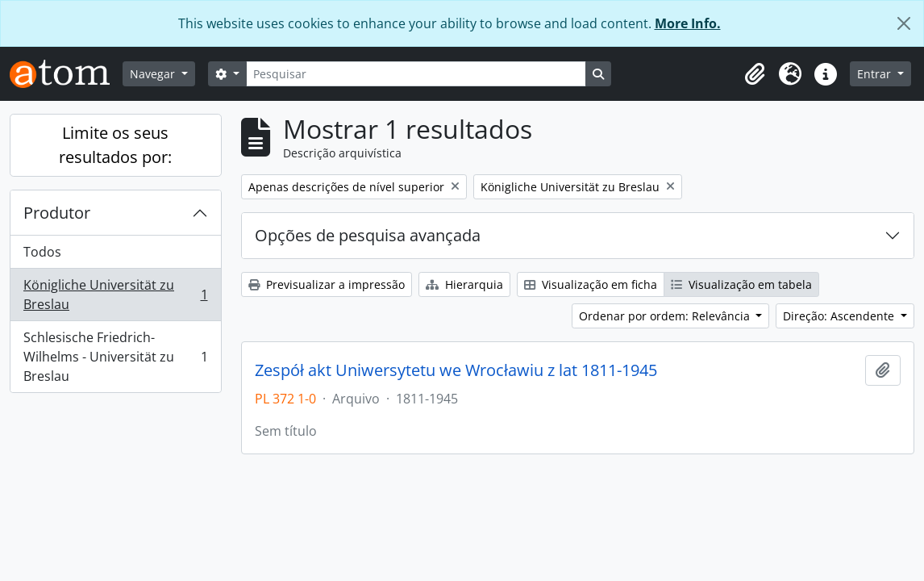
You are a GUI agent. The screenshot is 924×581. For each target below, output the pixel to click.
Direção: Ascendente (840, 316)
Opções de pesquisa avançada (368, 235)
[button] (755, 74)
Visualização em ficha (591, 284)
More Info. (688, 23)
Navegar (154, 74)
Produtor (57, 213)
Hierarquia (464, 284)
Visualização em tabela (741, 284)
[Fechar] (904, 23)
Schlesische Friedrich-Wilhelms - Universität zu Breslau (115, 357)
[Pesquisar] (416, 74)
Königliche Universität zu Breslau (115, 295)
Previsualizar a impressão (327, 284)
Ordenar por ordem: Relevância (666, 316)
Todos (42, 252)
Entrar (876, 74)
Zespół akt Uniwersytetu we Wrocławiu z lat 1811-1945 (456, 370)
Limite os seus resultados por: (115, 145)
